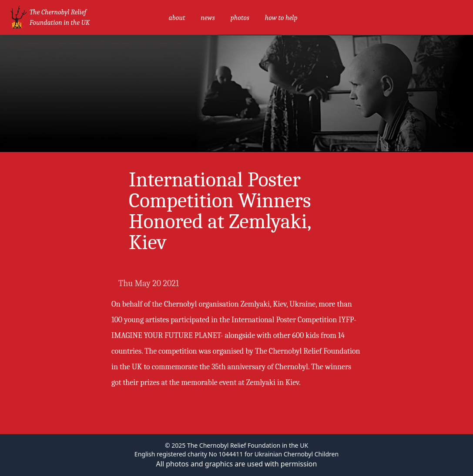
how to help (281, 18)
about (177, 18)
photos (240, 18)
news (208, 18)
